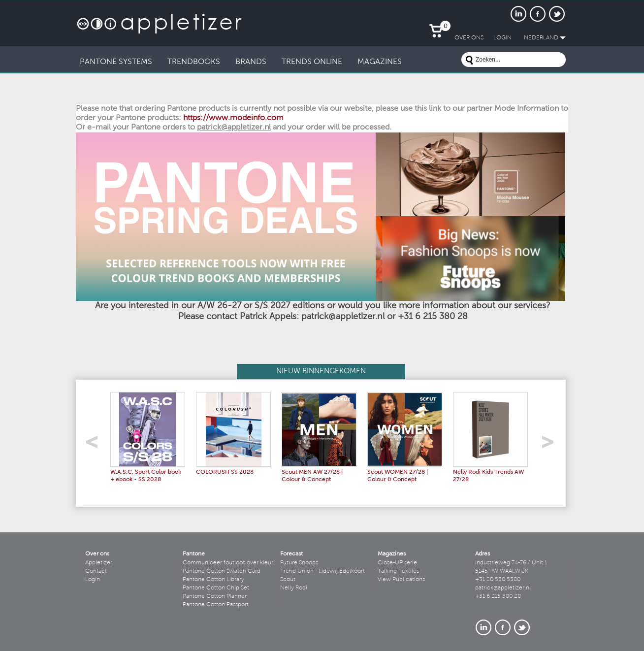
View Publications (401, 580)
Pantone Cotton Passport (216, 605)
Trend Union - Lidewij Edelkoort (322, 571)
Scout (288, 580)
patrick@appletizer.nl (503, 588)
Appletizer (99, 563)
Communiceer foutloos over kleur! (229, 563)
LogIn (502, 38)
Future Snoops (299, 563)
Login (93, 580)
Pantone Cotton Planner (215, 596)
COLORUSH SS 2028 (225, 472)
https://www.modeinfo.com (233, 118)
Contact (96, 571)
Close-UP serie (397, 563)
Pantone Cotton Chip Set (216, 588)
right (551, 445)
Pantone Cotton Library (213, 580)
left (95, 445)
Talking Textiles (398, 571)
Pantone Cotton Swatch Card (222, 571)
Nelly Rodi (294, 588)
